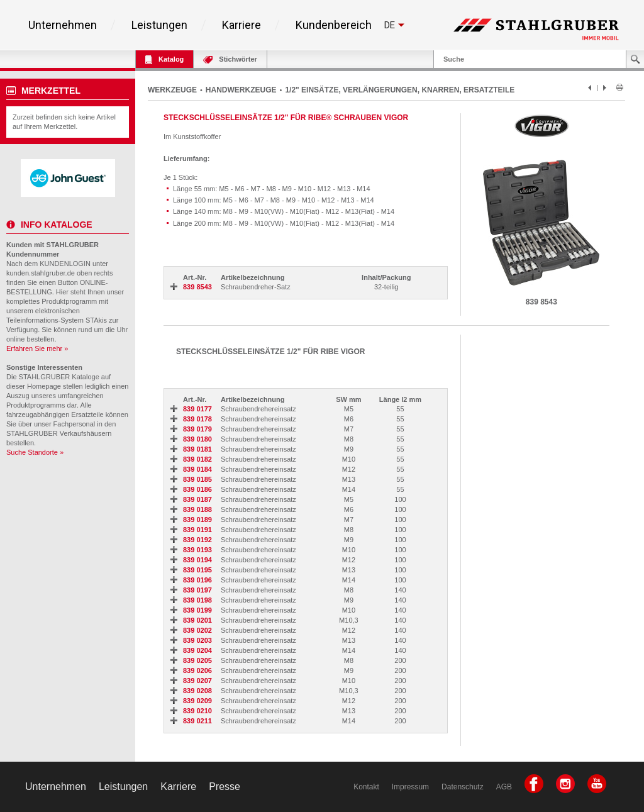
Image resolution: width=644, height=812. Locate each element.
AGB (504, 787)
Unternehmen (63, 25)
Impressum (410, 787)
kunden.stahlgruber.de (41, 273)
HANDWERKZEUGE (241, 90)
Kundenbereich (334, 25)
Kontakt (366, 787)
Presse (225, 787)
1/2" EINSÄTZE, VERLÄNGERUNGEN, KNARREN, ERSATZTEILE (400, 90)
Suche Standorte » (35, 452)
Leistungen (159, 25)
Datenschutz (463, 787)
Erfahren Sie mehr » (37, 348)
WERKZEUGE (172, 90)
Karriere (241, 25)
